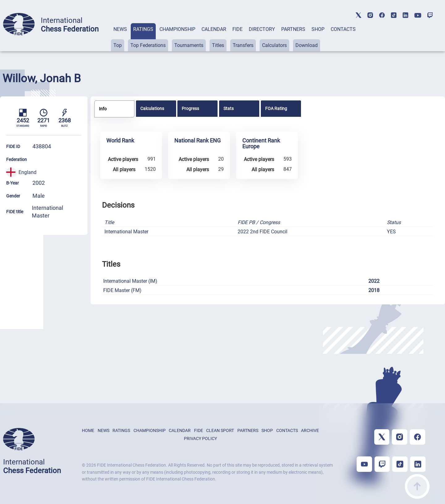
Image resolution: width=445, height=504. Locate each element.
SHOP (318, 29)
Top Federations (148, 45)
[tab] (120, 37)
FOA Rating (276, 108)
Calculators (274, 45)
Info (103, 109)
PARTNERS (293, 29)
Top (118, 45)
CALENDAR (214, 29)
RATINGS (143, 29)
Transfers (243, 45)
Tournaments (189, 45)
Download (307, 45)
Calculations (152, 108)
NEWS (120, 29)
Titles (218, 45)
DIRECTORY (262, 29)
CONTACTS (343, 29)
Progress (190, 108)
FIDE (237, 29)
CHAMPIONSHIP (177, 29)
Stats (229, 108)
